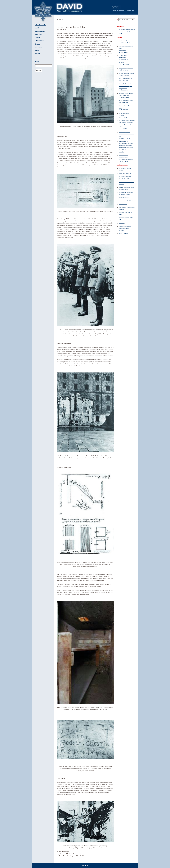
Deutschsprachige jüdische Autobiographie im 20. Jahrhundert (125, 228)
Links (37, 50)
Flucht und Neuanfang (124, 198)
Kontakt (38, 53)
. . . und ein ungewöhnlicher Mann (127, 201)
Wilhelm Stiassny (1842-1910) (126, 68)
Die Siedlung (122, 223)
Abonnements (39, 41)
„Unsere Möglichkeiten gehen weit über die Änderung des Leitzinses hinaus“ (126, 86)
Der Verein (39, 47)
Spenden (38, 44)
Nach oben (85, 865)
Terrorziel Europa (123, 204)
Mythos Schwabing (123, 233)
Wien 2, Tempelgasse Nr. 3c (125, 79)
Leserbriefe (39, 34)
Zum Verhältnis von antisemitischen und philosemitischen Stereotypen (126, 157)
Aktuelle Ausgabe (41, 25)
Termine (38, 38)
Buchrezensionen (40, 31)
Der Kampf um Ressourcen (125, 41)
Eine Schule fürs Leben (124, 63)
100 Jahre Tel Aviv (123, 55)
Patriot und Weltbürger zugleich (126, 73)
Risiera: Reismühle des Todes (126, 101)
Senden (38, 71)
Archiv (37, 28)
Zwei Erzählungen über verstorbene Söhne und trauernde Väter (126, 134)
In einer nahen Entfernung (125, 173)
